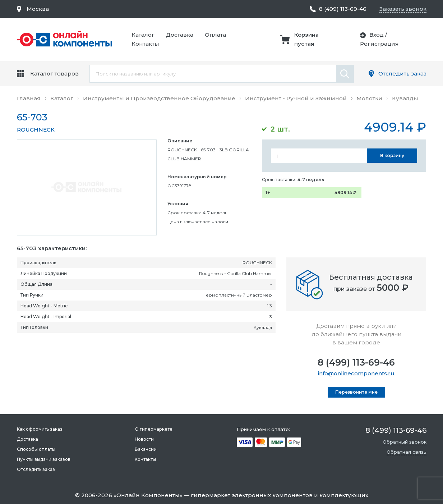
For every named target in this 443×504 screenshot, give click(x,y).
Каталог (143, 35)
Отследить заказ (402, 74)
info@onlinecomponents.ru (356, 373)
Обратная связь (407, 452)
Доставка (180, 35)
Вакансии (146, 449)
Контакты (145, 44)
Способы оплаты (36, 449)
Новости (144, 439)
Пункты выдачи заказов (44, 459)
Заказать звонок (403, 9)
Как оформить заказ (40, 429)
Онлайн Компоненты (148, 495)
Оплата (215, 35)
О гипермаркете (154, 429)
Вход (377, 35)
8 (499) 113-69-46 (356, 362)
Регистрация (379, 44)
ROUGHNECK (36, 130)
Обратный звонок (405, 442)
